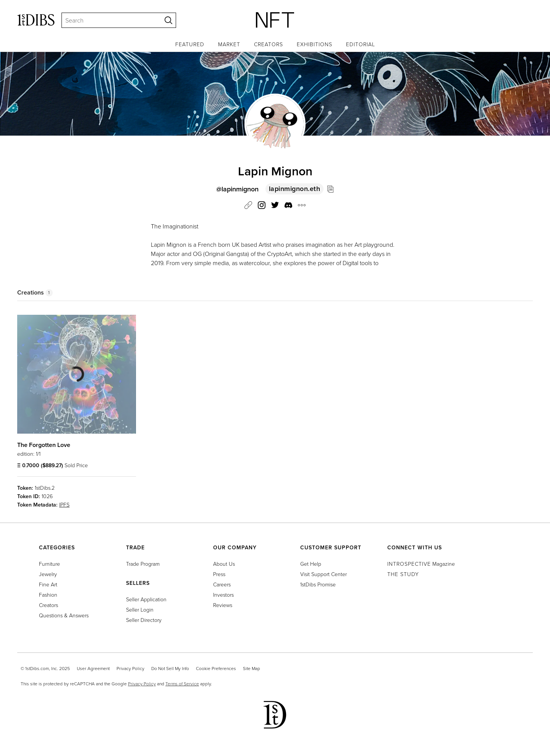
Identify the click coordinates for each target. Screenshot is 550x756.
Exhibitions (315, 44)
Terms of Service (182, 684)
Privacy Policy (130, 668)
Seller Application (146, 599)
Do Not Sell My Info (170, 668)
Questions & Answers (64, 615)
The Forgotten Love (44, 445)
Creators (269, 44)
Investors (223, 595)
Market (229, 44)
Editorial (361, 44)
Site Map (252, 668)
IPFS (64, 504)
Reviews (223, 605)
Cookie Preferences (216, 668)
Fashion (48, 595)
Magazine (421, 564)
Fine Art (48, 584)
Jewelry (48, 574)
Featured (190, 44)
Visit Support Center (324, 574)
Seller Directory (144, 620)
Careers (222, 584)
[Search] (108, 20)
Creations (35, 292)
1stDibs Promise (318, 584)
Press (219, 574)
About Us (224, 564)
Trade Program (143, 564)
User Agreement (93, 668)
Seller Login (140, 609)
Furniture (49, 564)
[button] (288, 206)
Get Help (311, 564)
